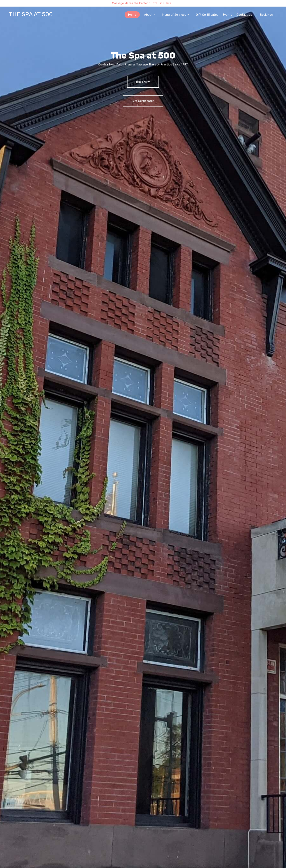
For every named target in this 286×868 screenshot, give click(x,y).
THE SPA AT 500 (31, 14)
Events (227, 15)
